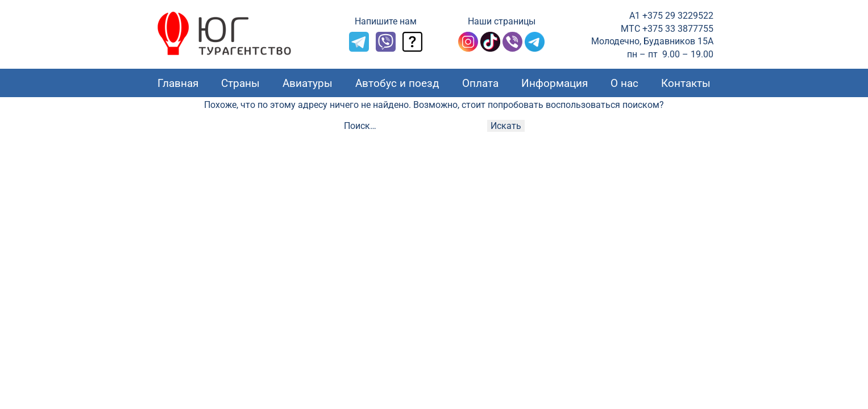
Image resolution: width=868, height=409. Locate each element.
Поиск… (360, 126)
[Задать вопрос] (412, 49)
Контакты (686, 83)
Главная (178, 83)
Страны (240, 83)
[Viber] (386, 49)
